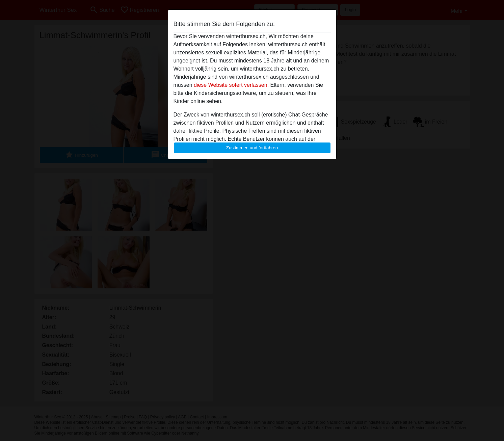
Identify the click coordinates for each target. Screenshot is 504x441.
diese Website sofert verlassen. (231, 85)
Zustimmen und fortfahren (252, 148)
